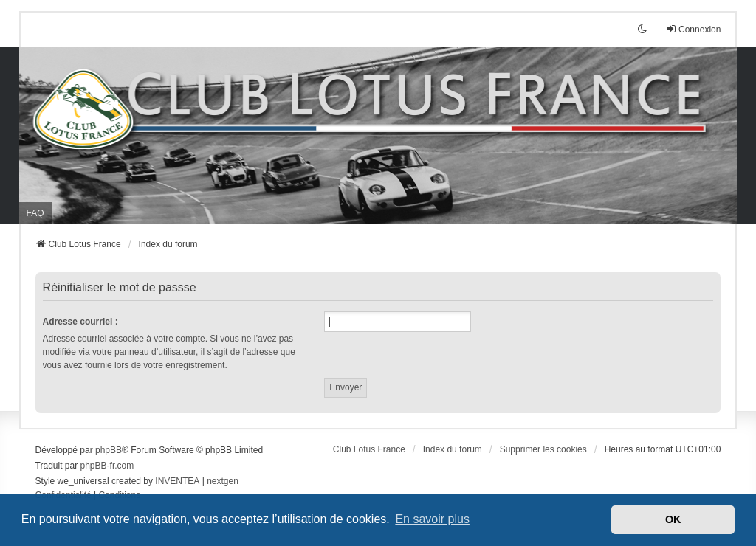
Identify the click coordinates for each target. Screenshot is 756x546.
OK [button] (673, 519)
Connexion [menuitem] (693, 29)
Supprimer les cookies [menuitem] (543, 449)
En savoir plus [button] (432, 519)
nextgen (223, 481)
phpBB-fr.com (107, 466)
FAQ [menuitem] (35, 213)
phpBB (109, 450)
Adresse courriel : (80, 322)
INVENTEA (177, 481)
